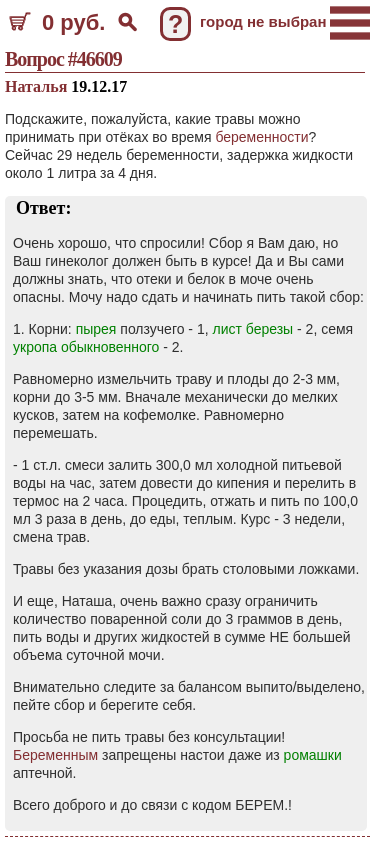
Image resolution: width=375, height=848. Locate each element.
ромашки (313, 755)
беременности (261, 137)
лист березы (252, 329)
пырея (96, 329)
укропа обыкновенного (86, 347)
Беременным (55, 755)
